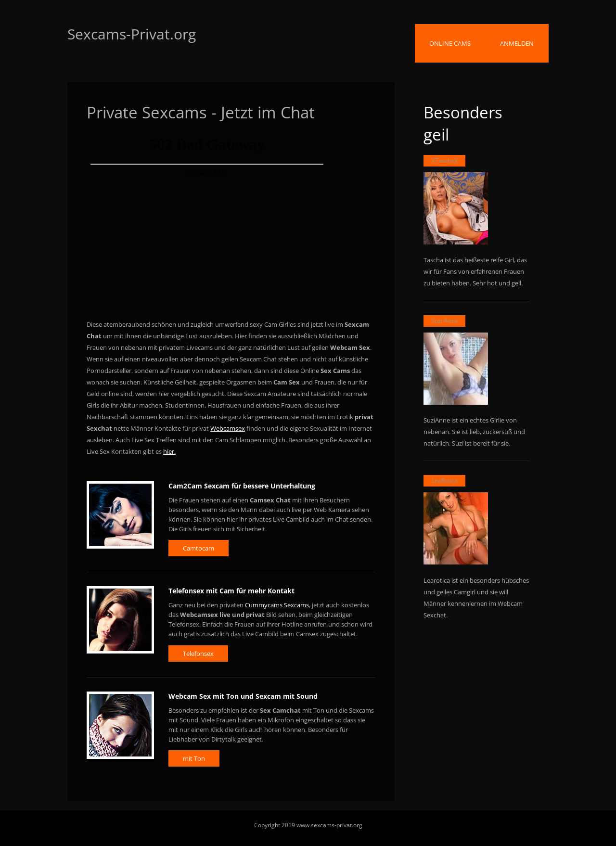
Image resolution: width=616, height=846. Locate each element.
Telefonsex (198, 654)
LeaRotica (445, 481)
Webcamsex (228, 428)
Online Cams (450, 43)
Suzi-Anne (445, 321)
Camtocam (199, 548)
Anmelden (517, 43)
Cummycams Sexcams (277, 605)
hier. (169, 451)
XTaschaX (445, 160)
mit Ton (194, 758)
